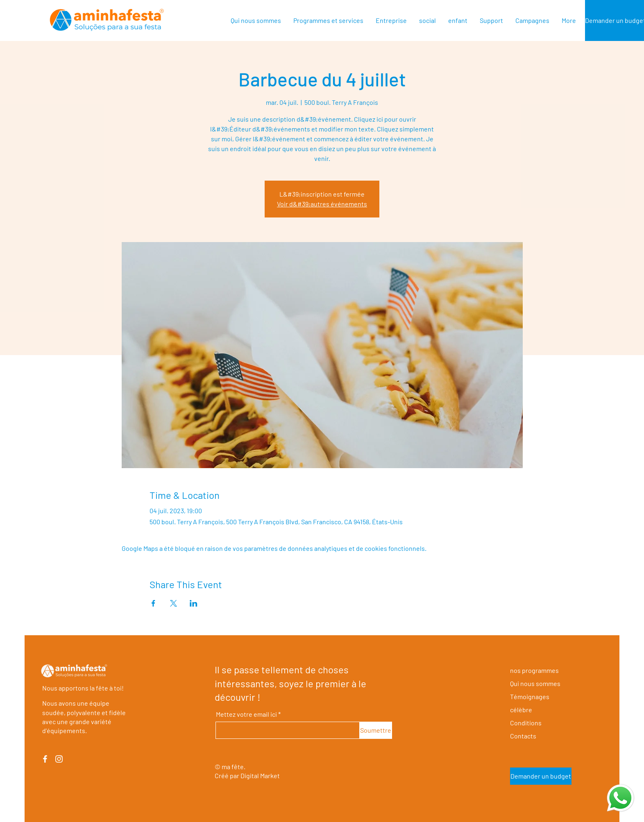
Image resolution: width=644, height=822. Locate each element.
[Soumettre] (376, 730)
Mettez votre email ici (246, 714)
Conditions (526, 723)
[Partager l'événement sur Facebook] (153, 603)
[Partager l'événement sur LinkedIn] (194, 603)
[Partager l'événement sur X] (173, 603)
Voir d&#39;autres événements (322, 204)
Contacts (523, 736)
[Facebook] (45, 759)
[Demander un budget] (541, 776)
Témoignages (530, 696)
